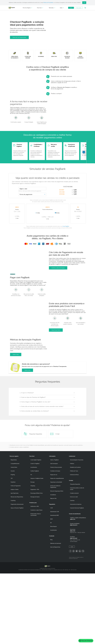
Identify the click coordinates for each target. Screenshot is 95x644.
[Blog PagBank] (83, 622)
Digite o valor (23, 213)
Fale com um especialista (19, 37)
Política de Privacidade (48, 3)
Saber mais (16, 416)
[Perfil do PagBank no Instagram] (73, 622)
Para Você (40, 8)
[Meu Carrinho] (85, 8)
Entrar (71, 8)
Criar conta (79, 8)
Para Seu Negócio (27, 8)
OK (84, 3)
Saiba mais (27, 441)
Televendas (52, 8)
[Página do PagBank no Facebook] (70, 622)
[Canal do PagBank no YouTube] (77, 622)
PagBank (15, 8)
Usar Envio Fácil (56, 381)
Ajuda (62, 8)
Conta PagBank (66, 250)
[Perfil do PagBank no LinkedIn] (80, 622)
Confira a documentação (58, 298)
